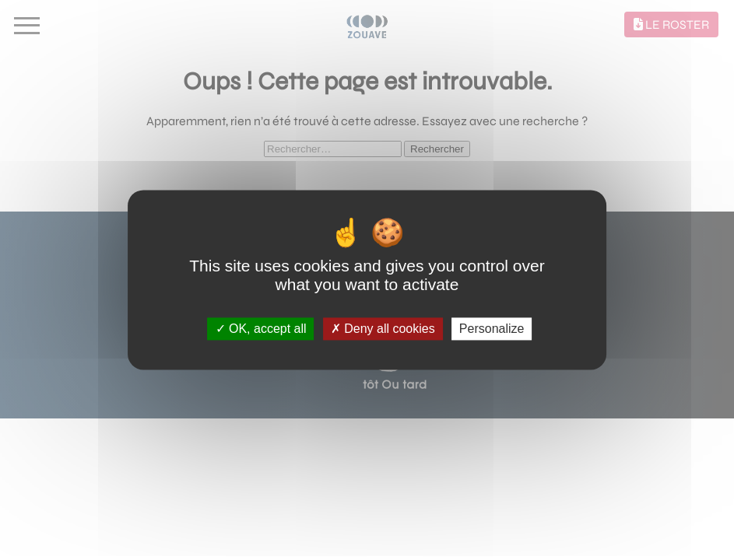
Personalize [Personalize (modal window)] (492, 329)
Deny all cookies (383, 329)
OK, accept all (261, 329)
